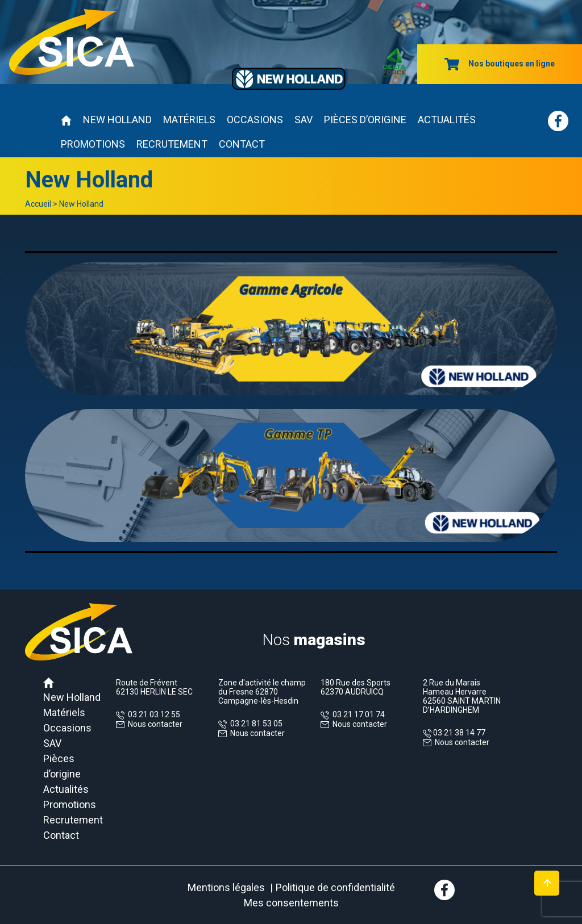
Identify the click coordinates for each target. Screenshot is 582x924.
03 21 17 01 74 (357, 714)
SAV (304, 120)
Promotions (93, 144)
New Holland (117, 120)
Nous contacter (155, 724)
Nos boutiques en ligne (500, 64)
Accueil (38, 204)
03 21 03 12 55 (152, 714)
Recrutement (172, 144)
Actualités (447, 120)
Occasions (255, 120)
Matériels (189, 120)
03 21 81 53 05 (255, 724)
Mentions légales (226, 887)
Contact (242, 144)
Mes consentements (291, 903)
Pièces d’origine (365, 120)
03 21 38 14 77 (458, 733)
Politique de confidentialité (335, 887)
